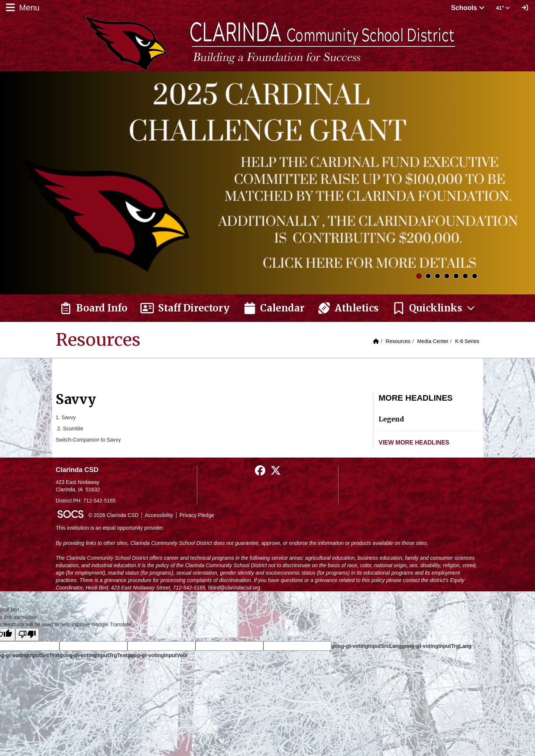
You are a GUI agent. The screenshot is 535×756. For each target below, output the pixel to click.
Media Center (433, 341)
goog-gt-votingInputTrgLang (437, 646)
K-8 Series (467, 341)
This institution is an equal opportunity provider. (110, 528)
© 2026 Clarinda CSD (114, 515)
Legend (391, 419)
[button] (434, 308)
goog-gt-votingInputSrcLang (367, 646)
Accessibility (159, 515)
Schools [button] (468, 8)
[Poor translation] (27, 635)
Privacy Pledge (197, 515)
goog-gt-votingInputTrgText (93, 655)
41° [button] (503, 8)
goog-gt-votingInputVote (158, 655)
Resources (398, 341)
